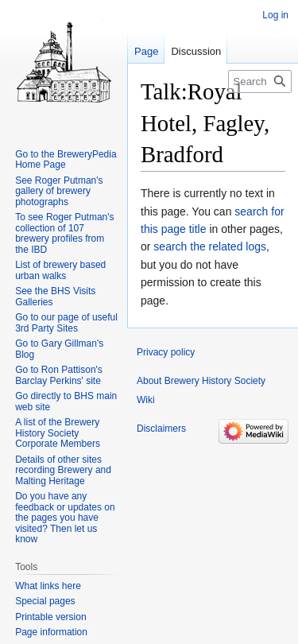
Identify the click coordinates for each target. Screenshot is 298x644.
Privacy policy (166, 352)
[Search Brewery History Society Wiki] (260, 81)
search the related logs (210, 246)
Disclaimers (161, 429)
